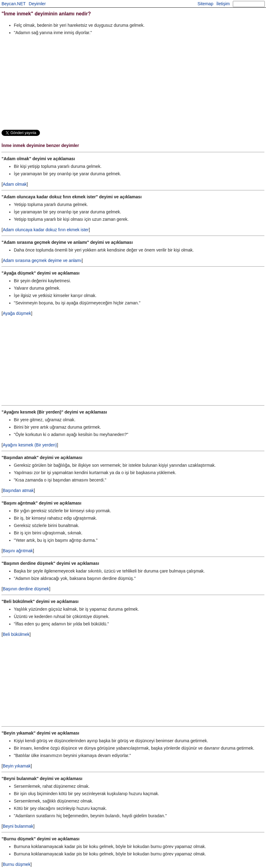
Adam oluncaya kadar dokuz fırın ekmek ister (46, 230)
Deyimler (37, 4)
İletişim (223, 4)
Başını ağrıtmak (18, 551)
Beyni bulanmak (18, 826)
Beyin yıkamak (17, 766)
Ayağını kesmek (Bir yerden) (30, 445)
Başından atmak (18, 490)
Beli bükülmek (16, 634)
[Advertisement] (133, 82)
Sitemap (205, 4)
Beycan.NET (14, 4)
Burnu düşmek (17, 864)
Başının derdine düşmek (26, 589)
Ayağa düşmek (17, 313)
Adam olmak (15, 184)
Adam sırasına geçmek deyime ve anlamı (42, 260)
